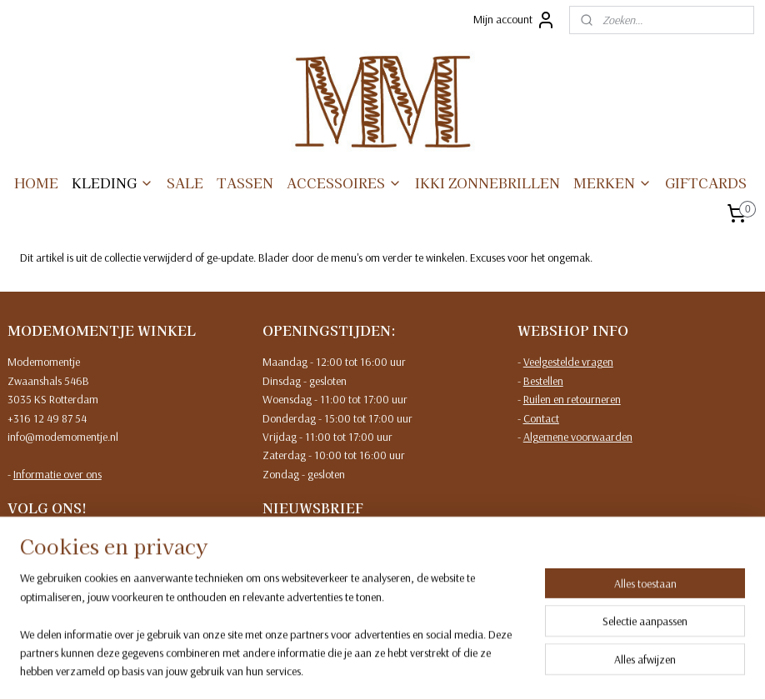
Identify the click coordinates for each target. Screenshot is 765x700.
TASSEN (245, 182)
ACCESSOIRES (344, 182)
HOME (36, 182)
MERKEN (612, 182)
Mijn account (515, 20)
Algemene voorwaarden (578, 437)
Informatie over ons (57, 474)
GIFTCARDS (706, 182)
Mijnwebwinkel (535, 669)
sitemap (341, 669)
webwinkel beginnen (419, 669)
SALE (185, 182)
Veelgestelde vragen (568, 362)
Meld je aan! (304, 596)
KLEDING (112, 182)
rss (369, 669)
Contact (541, 418)
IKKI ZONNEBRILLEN (487, 182)
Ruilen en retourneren (572, 399)
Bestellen (543, 381)
